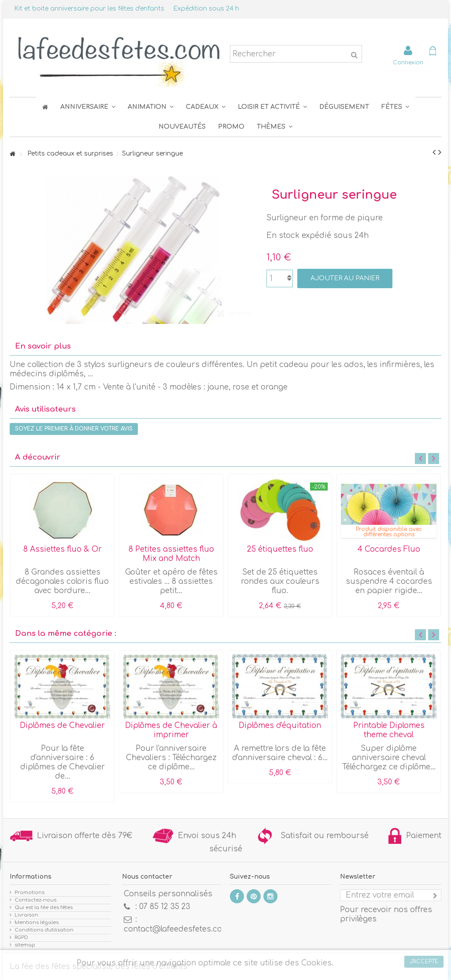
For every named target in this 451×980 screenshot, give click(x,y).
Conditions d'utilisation (44, 930)
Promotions (30, 893)
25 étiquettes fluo (280, 549)
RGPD (21, 937)
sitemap (25, 945)
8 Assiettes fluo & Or (63, 549)
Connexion (408, 62)
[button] (395, 107)
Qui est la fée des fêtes (44, 908)
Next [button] (434, 458)
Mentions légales (37, 922)
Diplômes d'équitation (280, 726)
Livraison (26, 915)
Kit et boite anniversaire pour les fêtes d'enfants (89, 9)
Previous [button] (420, 458)
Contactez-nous (35, 900)
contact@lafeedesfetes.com (176, 929)
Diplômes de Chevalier (62, 726)
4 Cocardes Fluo (389, 549)
